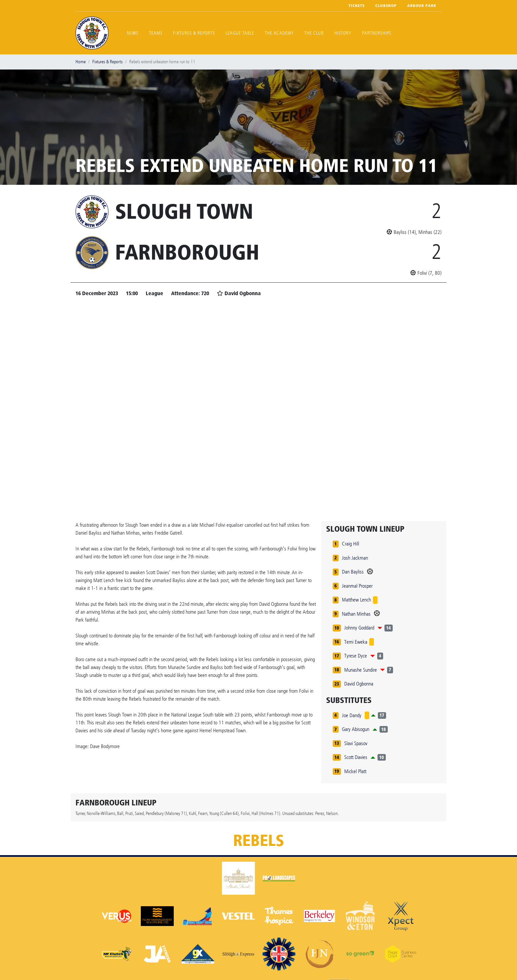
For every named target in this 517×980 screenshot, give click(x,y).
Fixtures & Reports (194, 33)
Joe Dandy (352, 715)
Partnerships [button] (377, 33)
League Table (240, 33)
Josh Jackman (355, 558)
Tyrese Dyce (356, 656)
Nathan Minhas (356, 614)
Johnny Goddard (359, 628)
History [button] (343, 33)
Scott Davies (356, 757)
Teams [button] (156, 33)
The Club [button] (314, 33)
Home (81, 62)
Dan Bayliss (353, 572)
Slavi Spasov (356, 743)
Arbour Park (422, 6)
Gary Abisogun (356, 729)
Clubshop (386, 6)
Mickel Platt (355, 771)
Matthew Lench (356, 600)
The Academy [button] (279, 33)
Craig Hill (350, 544)
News (133, 33)
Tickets (357, 6)
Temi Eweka (356, 642)
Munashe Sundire (361, 670)
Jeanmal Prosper (357, 586)
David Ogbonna (359, 684)
